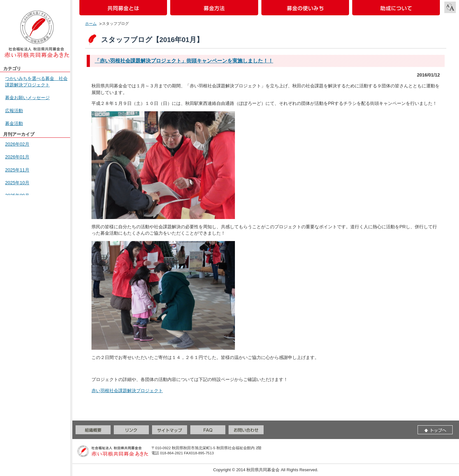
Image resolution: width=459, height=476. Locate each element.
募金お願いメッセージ (27, 98)
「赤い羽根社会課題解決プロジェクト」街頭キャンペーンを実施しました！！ (184, 61)
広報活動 (14, 111)
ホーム (91, 24)
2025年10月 (17, 183)
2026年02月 (17, 144)
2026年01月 (17, 157)
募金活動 (14, 123)
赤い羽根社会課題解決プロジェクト (127, 391)
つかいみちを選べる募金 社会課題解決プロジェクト (36, 82)
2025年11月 (17, 170)
